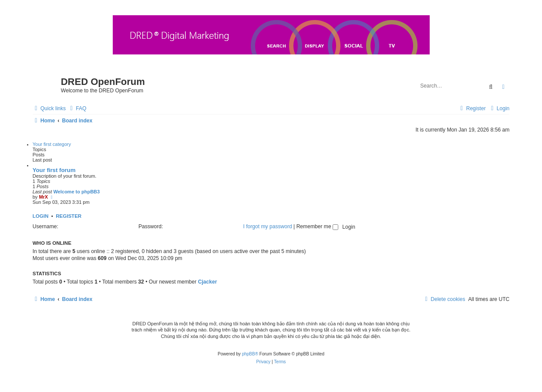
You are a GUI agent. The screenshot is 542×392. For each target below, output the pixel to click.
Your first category (52, 144)
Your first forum (54, 170)
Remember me (317, 226)
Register (69, 216)
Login (41, 216)
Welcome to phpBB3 (76, 192)
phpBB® (250, 354)
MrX (43, 197)
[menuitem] (77, 109)
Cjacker (208, 282)
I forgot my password (267, 226)
